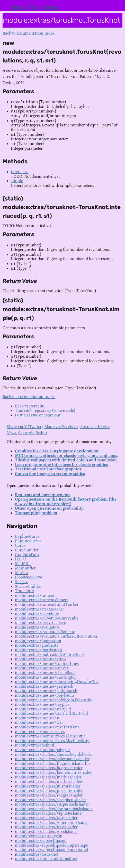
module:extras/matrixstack (39, 650)
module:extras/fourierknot (38, 641)
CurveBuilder (27, 550)
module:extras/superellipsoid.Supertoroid (52, 850)
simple (17, 181)
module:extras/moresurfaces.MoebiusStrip (52, 741)
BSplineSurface (29, 541)
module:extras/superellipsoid (41, 841)
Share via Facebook (61, 427)
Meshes (21, 573)
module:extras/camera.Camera (42, 600)
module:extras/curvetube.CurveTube (47, 618)
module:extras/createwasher (39, 609)
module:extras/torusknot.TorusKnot (46, 859)
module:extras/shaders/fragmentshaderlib (52, 763)
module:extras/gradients (37, 645)
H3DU (20, 559)
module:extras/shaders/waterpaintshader (51, 823)
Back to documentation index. (29, 33)
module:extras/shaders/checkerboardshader (53, 754)
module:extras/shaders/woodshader (46, 832)
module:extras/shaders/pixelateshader (49, 791)
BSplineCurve (27, 536)
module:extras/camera (35, 596)
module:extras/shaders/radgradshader (49, 795)
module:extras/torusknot (37, 854)
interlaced (20, 172)
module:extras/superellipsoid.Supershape (51, 845)
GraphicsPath (27, 555)
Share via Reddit (33, 433)
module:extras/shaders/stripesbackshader (52, 804)
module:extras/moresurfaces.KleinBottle (50, 736)
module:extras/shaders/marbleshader (48, 777)
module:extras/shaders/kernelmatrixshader (53, 773)
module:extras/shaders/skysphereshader (51, 800)
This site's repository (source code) (45, 411)
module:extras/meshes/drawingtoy (46, 677)
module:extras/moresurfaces (40, 732)
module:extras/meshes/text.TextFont (47, 727)
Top (34, 7)
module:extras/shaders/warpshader (46, 818)
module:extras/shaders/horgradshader (49, 768)
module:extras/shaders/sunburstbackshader (54, 809)
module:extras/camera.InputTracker (47, 605)
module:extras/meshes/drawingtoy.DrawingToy (57, 682)
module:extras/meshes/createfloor (45, 673)
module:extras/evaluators (37, 627)
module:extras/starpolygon (39, 836)
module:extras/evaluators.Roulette (45, 632)
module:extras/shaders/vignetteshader (49, 813)
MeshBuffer (25, 568)
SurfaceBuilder (28, 586)
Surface (21, 582)
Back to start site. (30, 406)
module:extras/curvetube (37, 614)
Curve (20, 545)
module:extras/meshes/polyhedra (44, 695)
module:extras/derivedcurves (40, 623)
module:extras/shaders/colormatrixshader (52, 759)
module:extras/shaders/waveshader (46, 827)
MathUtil (23, 564)
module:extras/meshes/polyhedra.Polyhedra (54, 700)
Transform (24, 591)
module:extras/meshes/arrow (41, 659)
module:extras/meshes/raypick (42, 704)
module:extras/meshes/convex (42, 668)
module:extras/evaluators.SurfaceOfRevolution (56, 636)
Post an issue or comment (38, 415)
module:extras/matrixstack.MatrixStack (50, 655)
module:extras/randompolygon (42, 750)
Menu (18, 7)
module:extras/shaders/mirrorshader (48, 786)
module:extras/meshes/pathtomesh (46, 691)
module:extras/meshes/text (39, 722)
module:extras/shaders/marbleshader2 (49, 782)
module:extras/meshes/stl (38, 718)
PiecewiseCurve (28, 577)
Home (51, 7)
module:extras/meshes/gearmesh (44, 686)
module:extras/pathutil (35, 745)
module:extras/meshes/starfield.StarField (51, 713)
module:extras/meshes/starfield (43, 709)
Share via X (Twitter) (25, 427)
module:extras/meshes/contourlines (47, 664)
